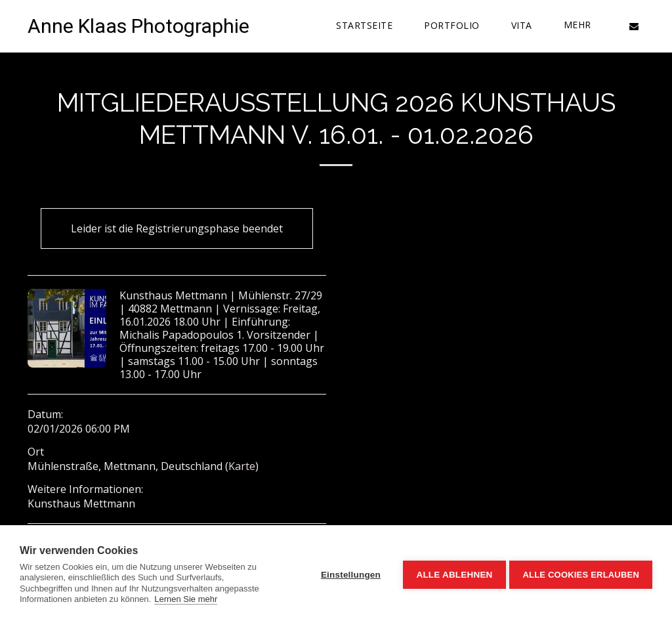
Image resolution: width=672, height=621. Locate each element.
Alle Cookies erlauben (581, 573)
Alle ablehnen (451, 573)
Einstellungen (348, 573)
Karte (242, 466)
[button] (634, 26)
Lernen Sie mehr (186, 599)
